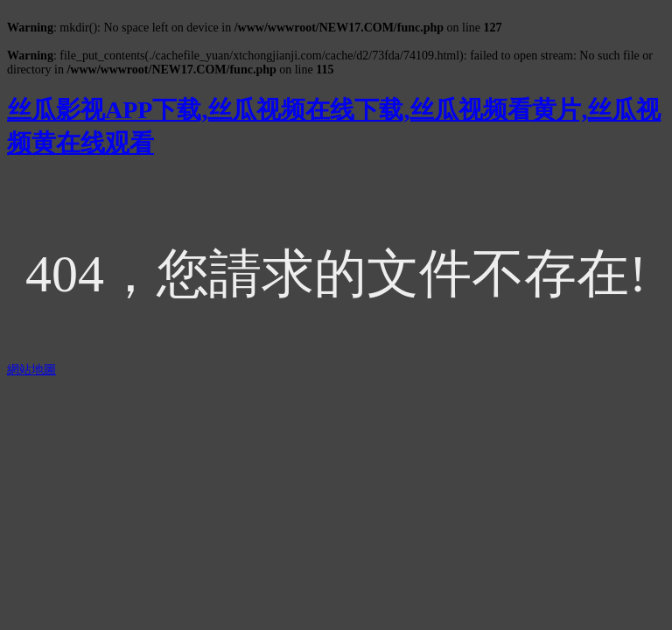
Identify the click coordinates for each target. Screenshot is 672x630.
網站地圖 (31, 370)
